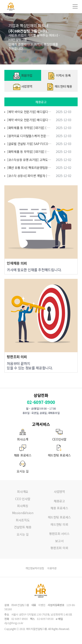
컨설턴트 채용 (23, 527)
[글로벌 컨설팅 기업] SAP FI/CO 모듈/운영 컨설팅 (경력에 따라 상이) (29, 144)
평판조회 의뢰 (59, 548)
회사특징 (23, 506)
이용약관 (52, 568)
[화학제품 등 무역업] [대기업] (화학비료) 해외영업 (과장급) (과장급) (29, 152)
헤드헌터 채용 (59, 87)
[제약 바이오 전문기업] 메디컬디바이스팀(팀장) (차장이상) (29, 120)
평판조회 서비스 (59, 534)
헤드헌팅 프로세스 (59, 517)
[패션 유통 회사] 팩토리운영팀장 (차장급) (29, 168)
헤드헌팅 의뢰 (59, 524)
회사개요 (23, 492)
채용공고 (59, 501)
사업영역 (23, 87)
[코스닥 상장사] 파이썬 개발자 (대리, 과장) (29, 176)
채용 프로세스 (59, 508)
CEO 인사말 (23, 499)
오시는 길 (23, 534)
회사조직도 (23, 520)
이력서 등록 (59, 76)
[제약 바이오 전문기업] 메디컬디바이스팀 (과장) (29, 112)
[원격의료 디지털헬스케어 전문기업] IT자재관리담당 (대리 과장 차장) (29, 136)
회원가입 (23, 76)
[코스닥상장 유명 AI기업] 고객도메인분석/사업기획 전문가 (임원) (29, 160)
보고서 (59, 541)
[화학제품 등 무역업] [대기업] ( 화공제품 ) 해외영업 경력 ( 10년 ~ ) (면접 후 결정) (29, 128)
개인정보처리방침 (35, 568)
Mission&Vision (23, 513)
